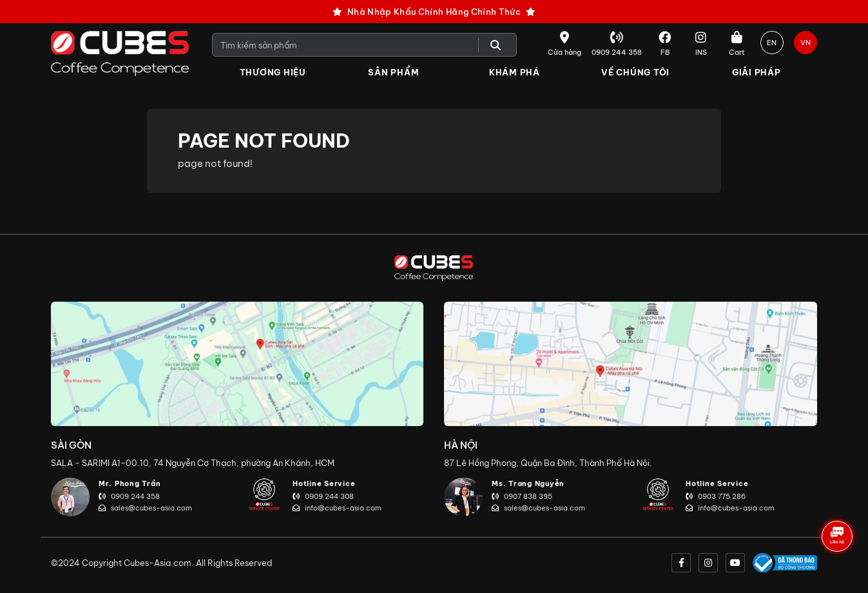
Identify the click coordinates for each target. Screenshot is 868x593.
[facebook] (681, 563)
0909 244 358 (129, 496)
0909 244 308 (323, 496)
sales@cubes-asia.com (145, 508)
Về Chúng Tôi (635, 72)
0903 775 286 (716, 496)
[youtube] (735, 563)
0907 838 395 (522, 496)
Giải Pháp (757, 72)
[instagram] (708, 563)
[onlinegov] (785, 563)
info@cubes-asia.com (337, 508)
